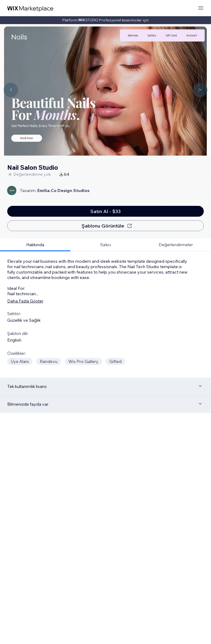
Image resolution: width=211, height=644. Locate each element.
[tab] (35, 245)
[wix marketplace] (30, 8)
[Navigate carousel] (11, 90)
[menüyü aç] (201, 8)
